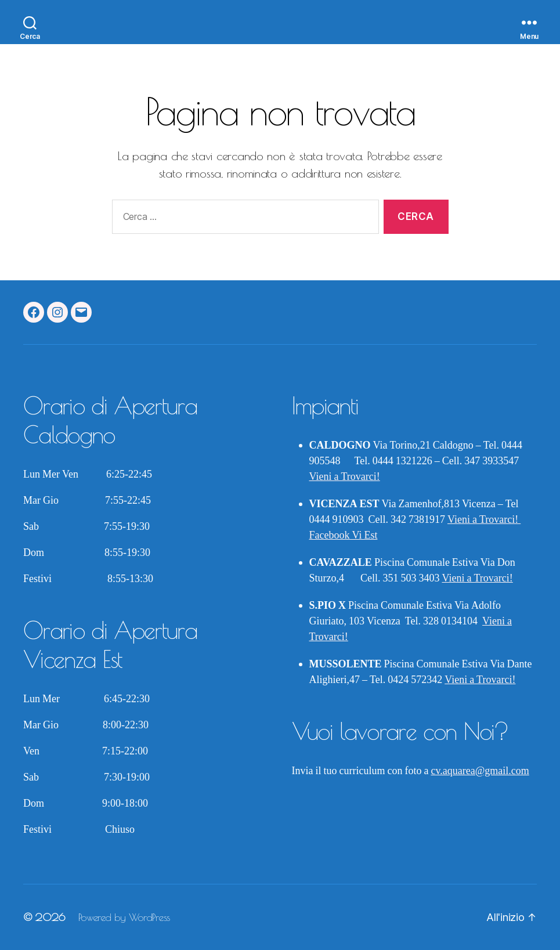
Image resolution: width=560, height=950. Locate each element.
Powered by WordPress (124, 917)
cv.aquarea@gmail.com (480, 771)
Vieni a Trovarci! (345, 477)
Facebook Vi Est (344, 535)
